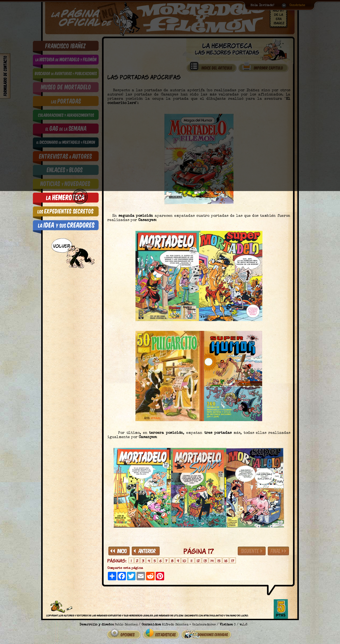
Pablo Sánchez (126, 623)
